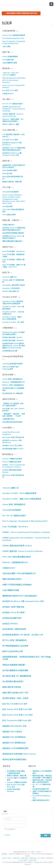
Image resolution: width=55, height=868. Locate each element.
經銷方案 (6, 161)
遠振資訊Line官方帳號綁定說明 (15, 748)
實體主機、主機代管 (11, 220)
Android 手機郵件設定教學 (12, 459)
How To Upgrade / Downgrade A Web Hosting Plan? (25, 521)
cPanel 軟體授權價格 (10, 57)
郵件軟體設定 (8, 454)
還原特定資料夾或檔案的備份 (14, 759)
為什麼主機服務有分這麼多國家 (15, 670)
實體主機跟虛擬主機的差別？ (13, 241)
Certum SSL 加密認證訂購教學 (14, 35)
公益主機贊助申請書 (10, 63)
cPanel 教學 (23, 860)
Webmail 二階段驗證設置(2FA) (14, 382)
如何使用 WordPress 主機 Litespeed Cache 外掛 (23, 601)
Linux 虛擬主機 (9, 130)
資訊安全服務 (8, 375)
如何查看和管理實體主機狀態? (13, 233)
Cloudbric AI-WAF (10, 297)
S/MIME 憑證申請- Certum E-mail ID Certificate (22, 551)
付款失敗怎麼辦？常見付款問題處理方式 (19, 573)
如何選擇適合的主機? (10, 351)
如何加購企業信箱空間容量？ (13, 422)
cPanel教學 (7, 428)
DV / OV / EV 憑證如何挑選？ (13, 104)
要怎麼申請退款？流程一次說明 (15, 698)
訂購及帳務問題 (9, 31)
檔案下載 (6, 52)
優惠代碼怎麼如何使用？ (13, 579)
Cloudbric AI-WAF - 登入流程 (13, 322)
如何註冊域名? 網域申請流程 (14, 629)
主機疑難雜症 (8, 328)
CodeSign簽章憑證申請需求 (13, 364)
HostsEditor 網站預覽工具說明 (14, 285)
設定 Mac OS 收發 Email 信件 (15, 704)
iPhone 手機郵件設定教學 (12, 462)
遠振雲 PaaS (8, 247)
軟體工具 (6, 273)
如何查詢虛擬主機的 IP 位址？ (13, 449)
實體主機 (33, 858)
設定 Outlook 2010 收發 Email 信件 (17, 709)
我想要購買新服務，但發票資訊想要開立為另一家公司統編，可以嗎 (27, 658)
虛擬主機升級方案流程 (12, 687)
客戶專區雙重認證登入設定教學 (15, 646)
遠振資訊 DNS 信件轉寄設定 (14, 737)
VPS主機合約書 (8, 60)
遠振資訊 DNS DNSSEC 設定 (14, 726)
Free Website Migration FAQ (13, 38)
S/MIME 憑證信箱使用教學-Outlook (17, 546)
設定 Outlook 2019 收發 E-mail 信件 (17, 715)
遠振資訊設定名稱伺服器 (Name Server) (19, 754)
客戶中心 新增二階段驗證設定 (13, 385)
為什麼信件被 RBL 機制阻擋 (13, 393)
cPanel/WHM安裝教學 (10, 192)
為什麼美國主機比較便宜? (13, 681)
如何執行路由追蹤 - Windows (13, 340)
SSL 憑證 (6, 99)
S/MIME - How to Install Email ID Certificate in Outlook (26, 532)
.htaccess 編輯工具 (9, 277)
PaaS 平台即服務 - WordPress (14, 251)
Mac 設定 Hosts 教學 (10, 90)
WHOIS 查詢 (6, 858)
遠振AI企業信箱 (9, 399)
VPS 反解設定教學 (9, 215)
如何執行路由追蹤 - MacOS (12, 337)
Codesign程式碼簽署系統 (13, 356)
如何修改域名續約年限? (12, 618)
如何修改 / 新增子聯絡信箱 (13, 607)
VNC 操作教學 (7, 206)
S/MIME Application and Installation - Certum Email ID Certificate (14, 109)
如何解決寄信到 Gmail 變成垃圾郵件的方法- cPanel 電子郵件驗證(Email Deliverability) (14, 346)
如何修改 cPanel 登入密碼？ (13, 446)
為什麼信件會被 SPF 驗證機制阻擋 (17, 676)
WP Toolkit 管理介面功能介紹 (13, 437)
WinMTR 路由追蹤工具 (11, 291)
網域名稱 (6, 68)
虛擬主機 (24, 858)
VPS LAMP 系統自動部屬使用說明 (17, 557)
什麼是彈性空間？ (9, 419)
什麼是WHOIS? (8, 94)
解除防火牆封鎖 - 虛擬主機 (12, 182)
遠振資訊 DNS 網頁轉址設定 (14, 743)
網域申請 (50, 858)
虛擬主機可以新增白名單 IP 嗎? (15, 693)
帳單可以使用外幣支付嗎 (13, 651)
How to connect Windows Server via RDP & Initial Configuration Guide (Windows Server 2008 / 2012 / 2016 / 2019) (14, 199)
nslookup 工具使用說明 (11, 288)
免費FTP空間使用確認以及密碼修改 (17, 585)
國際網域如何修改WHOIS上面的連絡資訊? (20, 596)
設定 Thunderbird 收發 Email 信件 (17, 720)
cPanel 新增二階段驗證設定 (12, 379)
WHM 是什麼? (7, 174)
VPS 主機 (6, 187)
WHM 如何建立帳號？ (10, 170)
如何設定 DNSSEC (10, 624)
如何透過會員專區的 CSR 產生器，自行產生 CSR (23, 635)
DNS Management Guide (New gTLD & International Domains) (14, 80)
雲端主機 (16, 858)
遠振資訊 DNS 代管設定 (12, 732)
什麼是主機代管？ (9, 225)
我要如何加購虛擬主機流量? (14, 665)
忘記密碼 (7, 835)
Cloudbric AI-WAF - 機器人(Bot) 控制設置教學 (22, 499)
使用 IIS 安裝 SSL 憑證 (11, 124)
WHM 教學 (33, 860)
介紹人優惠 (6, 46)
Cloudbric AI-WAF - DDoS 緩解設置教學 (19, 493)
